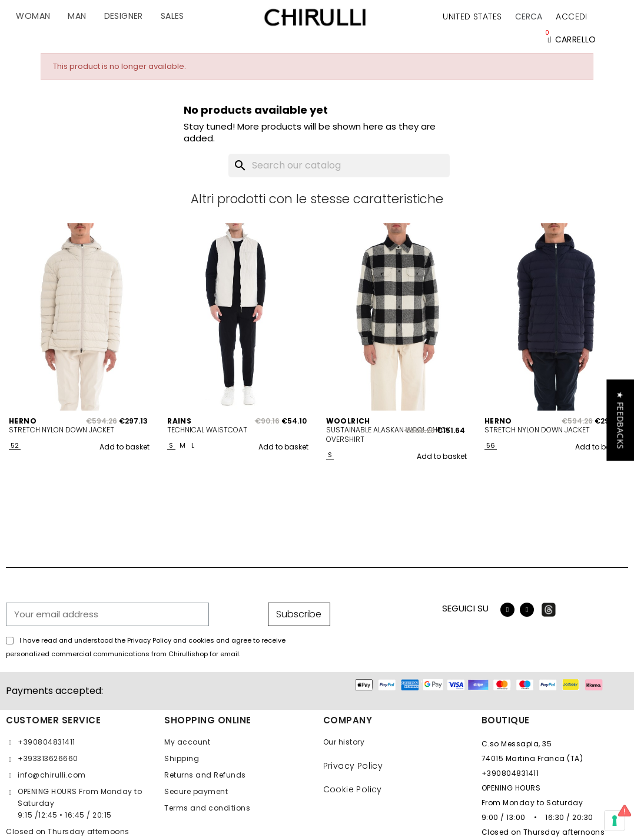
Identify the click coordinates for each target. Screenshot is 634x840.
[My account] (571, 16)
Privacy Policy (353, 766)
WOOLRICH (348, 421)
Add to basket (125, 447)
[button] (529, 16)
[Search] (339, 166)
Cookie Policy (353, 789)
